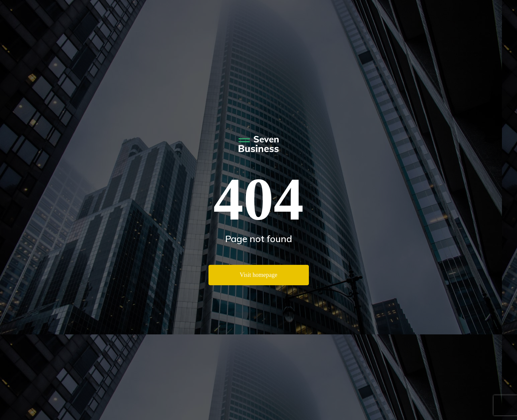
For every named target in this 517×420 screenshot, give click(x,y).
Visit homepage (258, 275)
